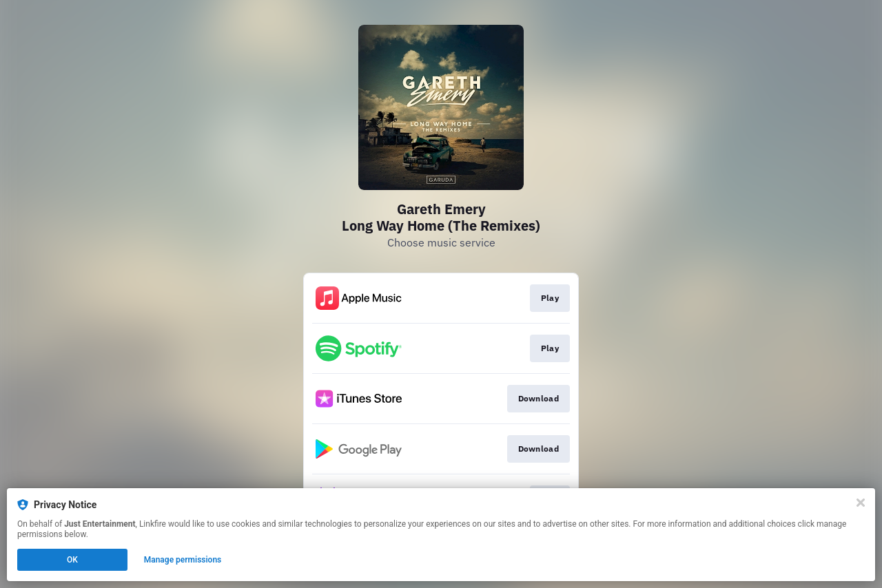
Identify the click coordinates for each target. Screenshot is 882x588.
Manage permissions (183, 560)
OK (72, 560)
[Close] (861, 503)
